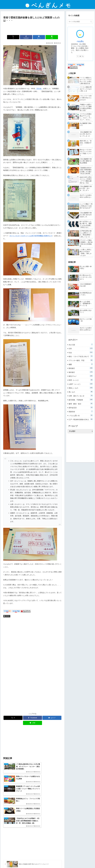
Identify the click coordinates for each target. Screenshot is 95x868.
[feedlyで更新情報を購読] (80, 56)
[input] (80, 22)
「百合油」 (39, 89)
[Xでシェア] (18, 37)
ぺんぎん (80, 41)
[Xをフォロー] (78, 56)
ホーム (25, 862)
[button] (91, 22)
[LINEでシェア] (47, 37)
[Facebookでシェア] (28, 37)
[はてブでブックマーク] (37, 37)
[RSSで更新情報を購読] (83, 56)
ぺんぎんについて (67, 862)
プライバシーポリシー (44, 862)
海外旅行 (7, 616)
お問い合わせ (56, 862)
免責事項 (33, 862)
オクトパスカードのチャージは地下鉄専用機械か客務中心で (31, 236)
